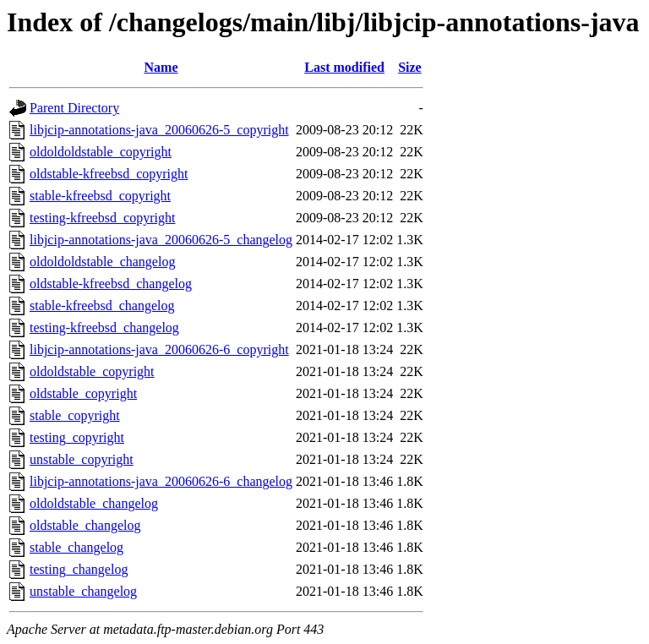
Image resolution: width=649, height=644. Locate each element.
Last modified (344, 67)
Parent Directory (74, 108)
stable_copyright (75, 415)
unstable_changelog (83, 591)
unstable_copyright (82, 459)
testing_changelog (79, 569)
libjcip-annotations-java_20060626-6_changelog (161, 481)
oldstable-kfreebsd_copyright (109, 174)
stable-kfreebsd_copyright (100, 196)
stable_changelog (76, 547)
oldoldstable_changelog (94, 503)
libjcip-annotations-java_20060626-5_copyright (159, 130)
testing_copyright (77, 437)
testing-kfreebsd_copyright (102, 218)
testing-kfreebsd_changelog (104, 327)
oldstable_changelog (85, 525)
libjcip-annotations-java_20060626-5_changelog (161, 240)
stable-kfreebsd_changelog (102, 306)
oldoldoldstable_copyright (101, 152)
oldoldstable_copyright (92, 371)
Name (161, 67)
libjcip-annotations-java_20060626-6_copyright (159, 349)
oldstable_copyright (83, 393)
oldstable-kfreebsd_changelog (111, 284)
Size (410, 67)
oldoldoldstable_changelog (102, 262)
